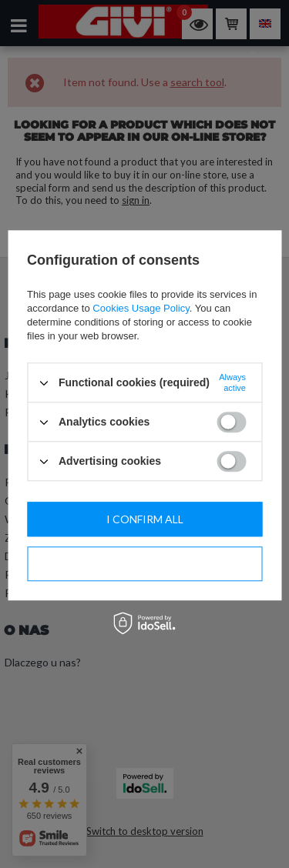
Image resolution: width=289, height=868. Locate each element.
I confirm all (145, 519)
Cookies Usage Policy (141, 308)
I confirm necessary (145, 564)
